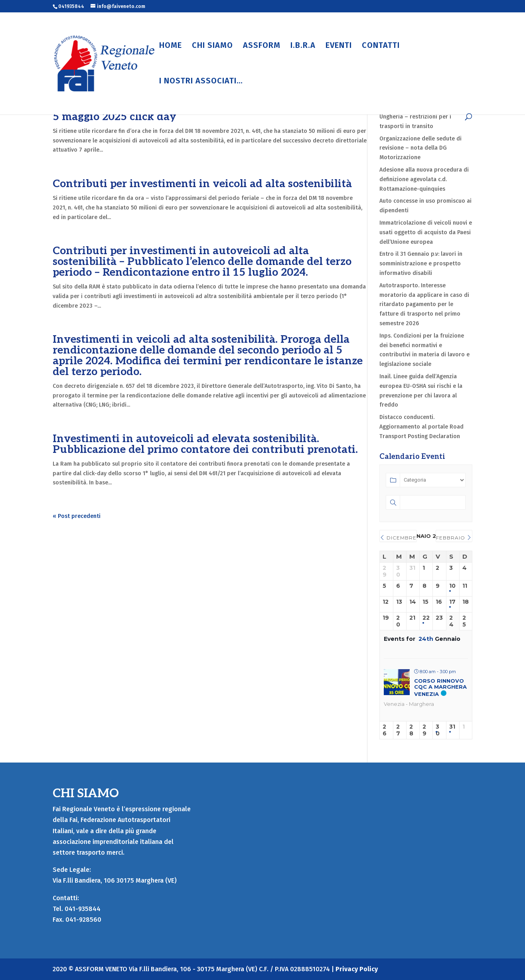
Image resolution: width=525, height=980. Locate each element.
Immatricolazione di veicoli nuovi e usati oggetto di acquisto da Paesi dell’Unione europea (426, 232)
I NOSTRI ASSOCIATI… (201, 82)
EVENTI (339, 46)
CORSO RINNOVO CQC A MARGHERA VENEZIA (440, 687)
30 (438, 730)
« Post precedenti (77, 516)
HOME (171, 46)
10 (452, 586)
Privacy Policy (357, 969)
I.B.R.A (303, 46)
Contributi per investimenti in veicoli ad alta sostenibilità (202, 184)
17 (452, 602)
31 (452, 727)
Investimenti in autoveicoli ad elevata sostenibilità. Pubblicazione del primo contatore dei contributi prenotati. (205, 444)
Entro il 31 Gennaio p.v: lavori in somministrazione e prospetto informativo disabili (421, 264)
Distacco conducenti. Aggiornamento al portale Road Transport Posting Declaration (421, 427)
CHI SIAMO (212, 46)
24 (451, 621)
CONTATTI (381, 46)
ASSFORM (262, 46)
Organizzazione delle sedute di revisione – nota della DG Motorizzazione (420, 148)
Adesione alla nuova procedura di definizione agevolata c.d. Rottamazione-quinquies (424, 179)
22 (426, 618)
